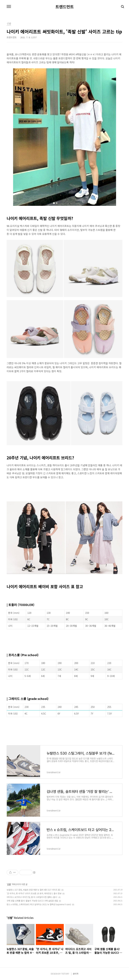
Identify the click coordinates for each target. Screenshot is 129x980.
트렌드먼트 (65, 7)
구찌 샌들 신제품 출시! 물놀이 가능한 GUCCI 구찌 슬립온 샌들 (32, 901)
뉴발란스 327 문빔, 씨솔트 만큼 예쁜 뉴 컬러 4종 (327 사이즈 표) (34, 890)
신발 (9, 884)
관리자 (76, 974)
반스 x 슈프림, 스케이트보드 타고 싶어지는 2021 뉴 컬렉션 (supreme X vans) (39, 904)
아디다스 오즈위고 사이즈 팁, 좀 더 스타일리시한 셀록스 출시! (32, 897)
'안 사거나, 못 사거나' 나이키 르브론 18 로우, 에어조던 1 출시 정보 (34, 893)
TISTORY (65, 974)
